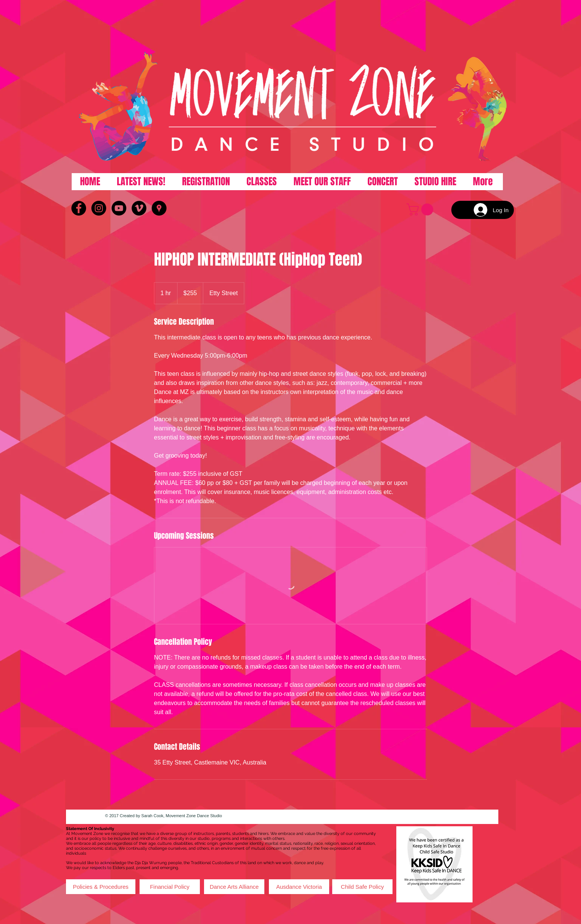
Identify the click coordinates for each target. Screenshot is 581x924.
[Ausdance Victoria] (299, 887)
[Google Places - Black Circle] (159, 208)
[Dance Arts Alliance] (234, 887)
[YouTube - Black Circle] (119, 208)
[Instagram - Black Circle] (99, 208)
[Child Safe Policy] (362, 887)
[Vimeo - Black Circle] (139, 208)
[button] (421, 210)
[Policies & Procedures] (101, 887)
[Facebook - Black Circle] (79, 208)
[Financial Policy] (170, 887)
